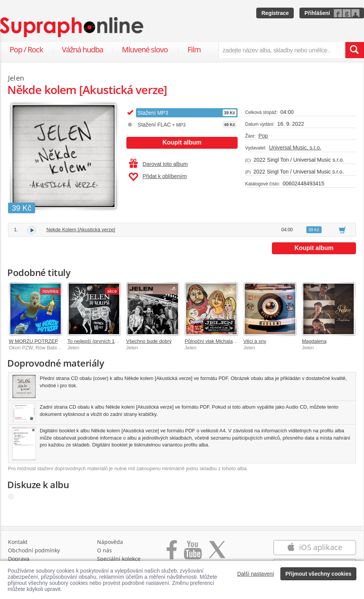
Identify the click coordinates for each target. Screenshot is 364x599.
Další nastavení (256, 574)
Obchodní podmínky (34, 550)
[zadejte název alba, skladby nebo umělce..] (282, 50)
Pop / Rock (26, 50)
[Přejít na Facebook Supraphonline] (172, 554)
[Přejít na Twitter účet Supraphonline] (217, 554)
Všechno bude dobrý (149, 341)
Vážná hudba (83, 50)
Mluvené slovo (145, 50)
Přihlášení (317, 13)
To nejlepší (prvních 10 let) (96, 341)
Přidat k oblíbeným (158, 177)
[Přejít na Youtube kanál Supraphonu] (193, 554)
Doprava (19, 559)
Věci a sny (255, 341)
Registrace (275, 13)
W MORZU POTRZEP (33, 341)
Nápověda (110, 542)
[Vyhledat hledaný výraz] (354, 50)
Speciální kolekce (119, 559)
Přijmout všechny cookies (318, 574)
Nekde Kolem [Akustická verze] (81, 230)
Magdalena (314, 341)
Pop (263, 136)
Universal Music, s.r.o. (295, 148)
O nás (104, 550)
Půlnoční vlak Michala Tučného (219, 341)
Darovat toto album (158, 164)
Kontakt (18, 542)
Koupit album (182, 142)
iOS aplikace (315, 547)
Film (194, 50)
